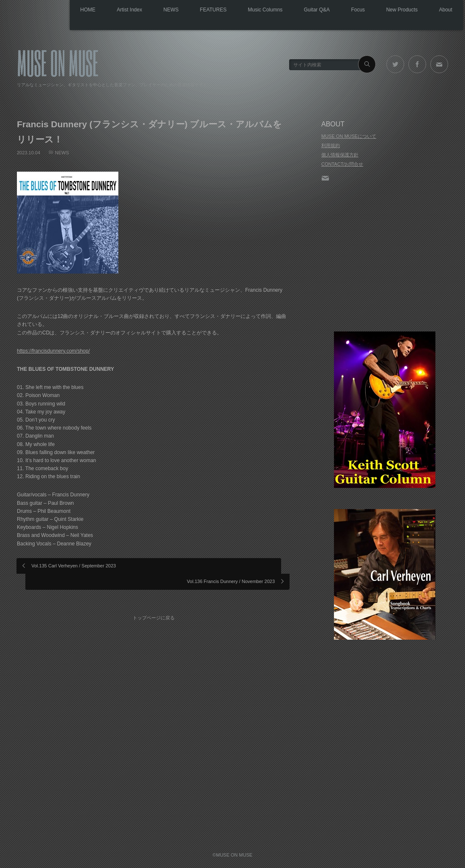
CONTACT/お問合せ (342, 164)
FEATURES (189, 11)
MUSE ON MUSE (58, 62)
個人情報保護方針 (340, 155)
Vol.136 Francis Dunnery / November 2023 (231, 565)
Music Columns (245, 11)
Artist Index (96, 11)
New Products (395, 11)
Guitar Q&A (301, 11)
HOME (50, 11)
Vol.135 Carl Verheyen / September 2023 (74, 565)
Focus (347, 11)
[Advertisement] (385, 257)
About (444, 11)
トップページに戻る (157, 595)
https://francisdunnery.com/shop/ (53, 350)
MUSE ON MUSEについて (349, 136)
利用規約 (331, 145)
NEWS (142, 11)
